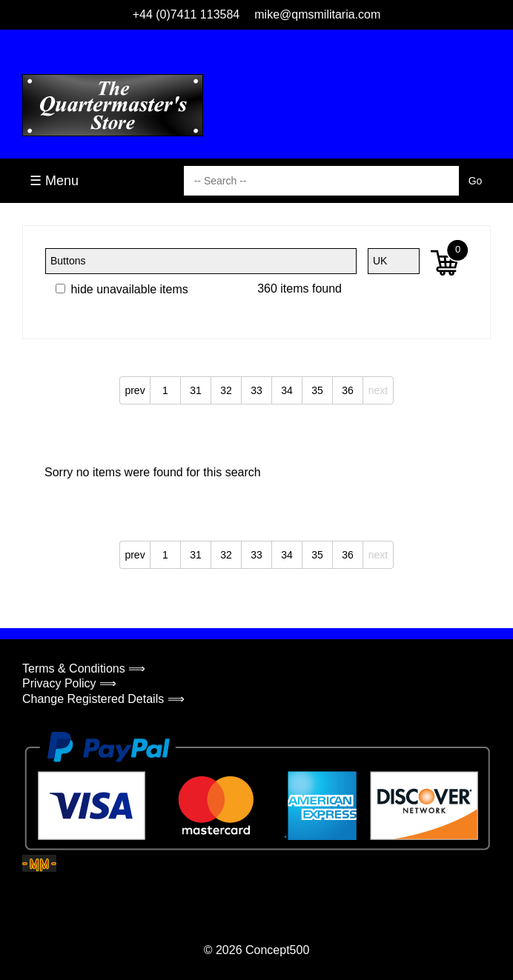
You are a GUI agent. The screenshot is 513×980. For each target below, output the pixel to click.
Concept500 (277, 950)
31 (196, 390)
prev (135, 390)
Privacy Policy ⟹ (69, 683)
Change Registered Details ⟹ (103, 699)
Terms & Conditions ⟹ (84, 669)
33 (256, 390)
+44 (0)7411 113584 (186, 14)
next (378, 390)
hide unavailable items (122, 289)
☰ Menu (54, 181)
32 (226, 390)
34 (287, 390)
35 (317, 390)
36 (348, 390)
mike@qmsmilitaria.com (317, 14)
